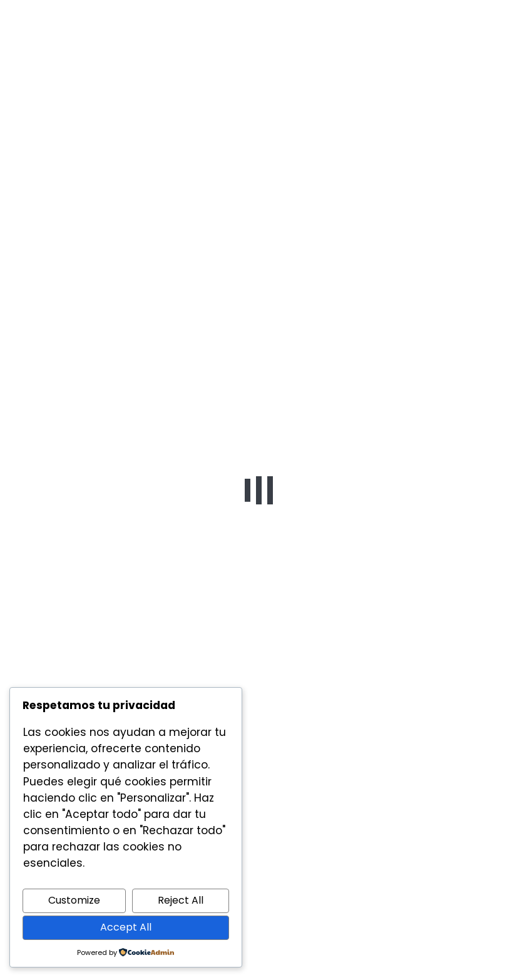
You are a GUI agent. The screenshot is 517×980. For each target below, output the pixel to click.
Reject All (181, 900)
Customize (74, 900)
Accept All (126, 927)
